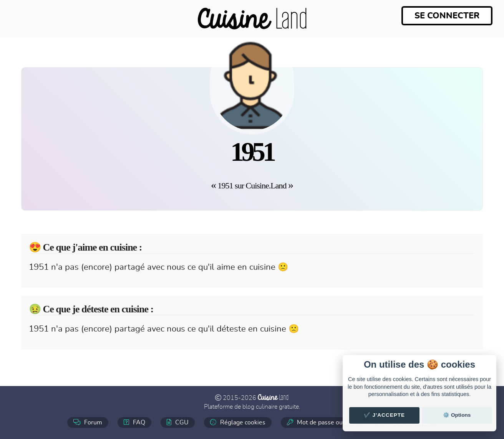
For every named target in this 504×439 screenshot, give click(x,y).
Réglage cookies (238, 422)
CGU (178, 422)
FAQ (134, 422)
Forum (88, 422)
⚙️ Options (457, 415)
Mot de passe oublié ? (322, 422)
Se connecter (447, 16)
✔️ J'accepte (385, 415)
